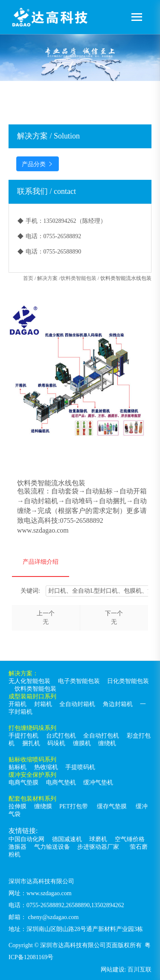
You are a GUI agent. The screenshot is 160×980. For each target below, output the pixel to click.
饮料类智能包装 (79, 278)
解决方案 (47, 278)
